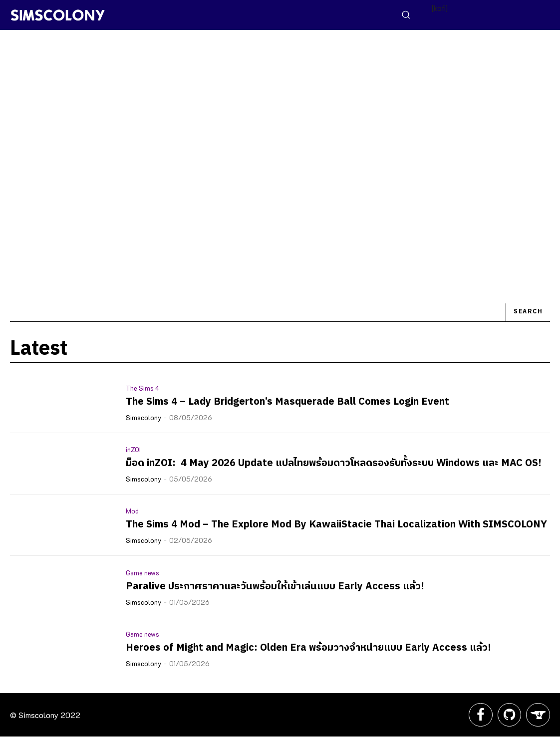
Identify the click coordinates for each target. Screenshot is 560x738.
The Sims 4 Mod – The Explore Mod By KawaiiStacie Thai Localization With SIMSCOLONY (336, 525)
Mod (132, 511)
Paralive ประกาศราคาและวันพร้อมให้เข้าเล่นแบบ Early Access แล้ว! (275, 587)
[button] (406, 14)
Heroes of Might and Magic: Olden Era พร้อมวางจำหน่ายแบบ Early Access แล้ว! (308, 648)
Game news (142, 573)
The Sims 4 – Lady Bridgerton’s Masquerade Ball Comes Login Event (287, 402)
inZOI (133, 449)
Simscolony (143, 417)
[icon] (478, 719)
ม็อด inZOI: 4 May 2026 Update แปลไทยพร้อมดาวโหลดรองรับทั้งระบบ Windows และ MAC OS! (334, 463)
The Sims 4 (142, 388)
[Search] (528, 313)
